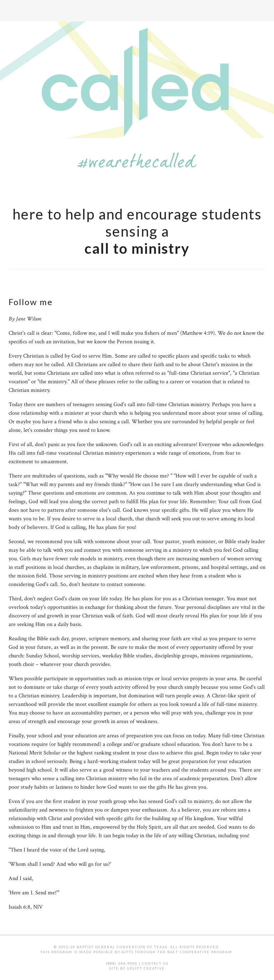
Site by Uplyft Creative (137, 968)
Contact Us (155, 963)
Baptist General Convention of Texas (122, 947)
